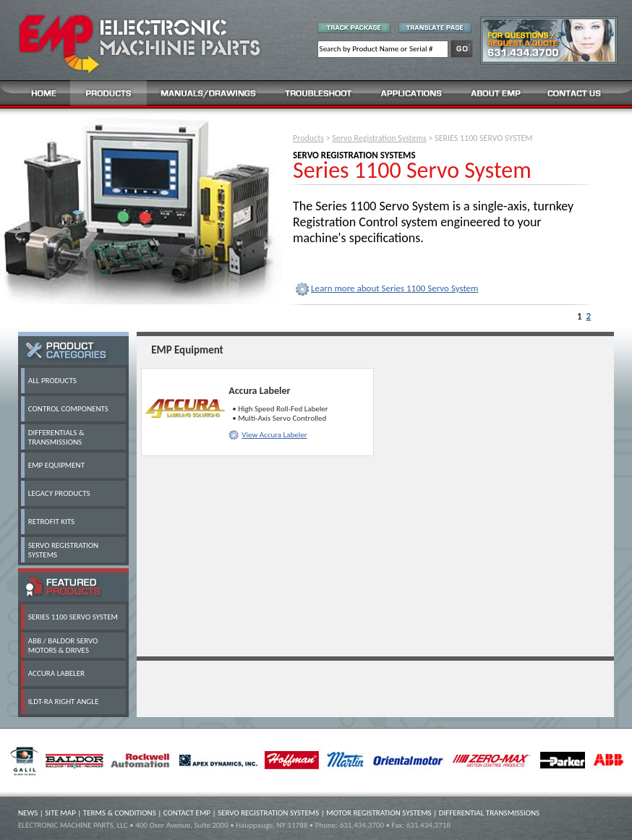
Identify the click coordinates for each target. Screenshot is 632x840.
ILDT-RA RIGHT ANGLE (64, 702)
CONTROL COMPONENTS (68, 409)
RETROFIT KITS (51, 522)
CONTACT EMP (187, 813)
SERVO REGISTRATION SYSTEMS (268, 813)
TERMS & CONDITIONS (120, 813)
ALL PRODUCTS (52, 381)
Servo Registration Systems (379, 138)
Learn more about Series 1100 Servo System (394, 288)
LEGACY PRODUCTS (59, 493)
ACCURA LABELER (56, 673)
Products (308, 138)
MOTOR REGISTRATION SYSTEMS (379, 813)
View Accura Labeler (274, 435)
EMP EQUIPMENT (56, 465)
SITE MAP (60, 813)
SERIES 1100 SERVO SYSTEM (73, 617)
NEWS (28, 813)
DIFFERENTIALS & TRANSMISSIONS (56, 437)
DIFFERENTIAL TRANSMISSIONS (489, 813)
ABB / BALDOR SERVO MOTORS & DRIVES (63, 646)
